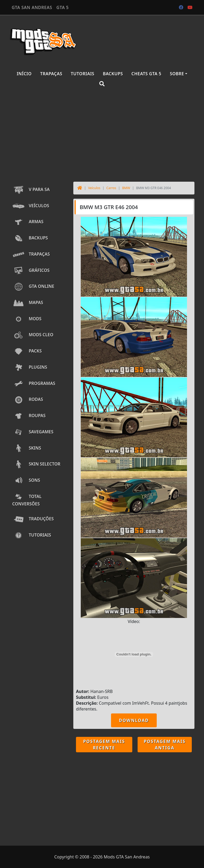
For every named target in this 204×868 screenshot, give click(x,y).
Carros (111, 188)
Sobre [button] (177, 74)
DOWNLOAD (134, 720)
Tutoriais (83, 74)
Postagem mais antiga (165, 745)
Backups (113, 74)
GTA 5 (62, 7)
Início (24, 74)
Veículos (94, 188)
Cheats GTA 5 (146, 74)
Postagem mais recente (104, 745)
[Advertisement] (102, 135)
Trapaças (51, 74)
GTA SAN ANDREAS (32, 7)
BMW (126, 188)
